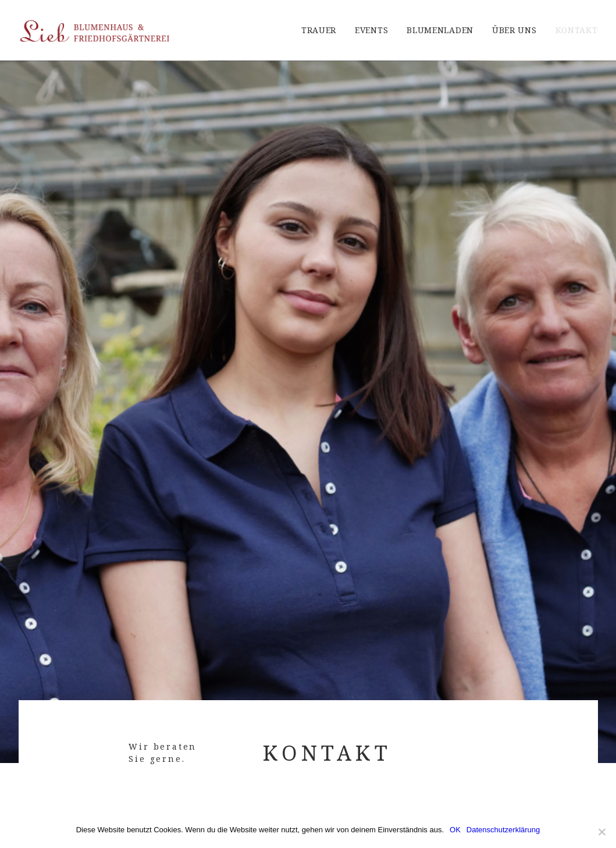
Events (371, 30)
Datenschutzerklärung (503, 830)
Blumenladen (440, 30)
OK (455, 830)
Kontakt (577, 30)
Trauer (319, 30)
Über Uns (514, 30)
